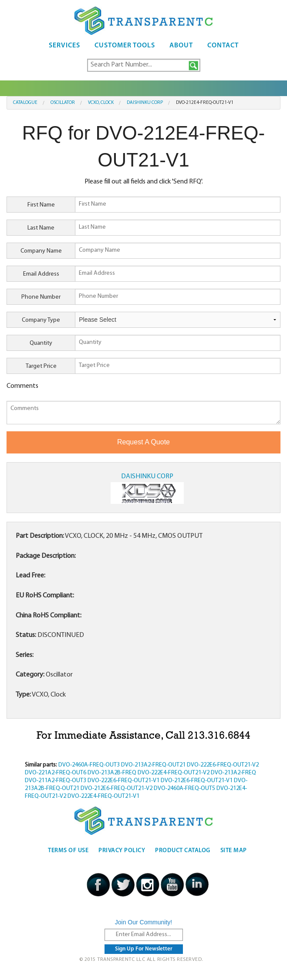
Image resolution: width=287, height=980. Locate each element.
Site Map (234, 851)
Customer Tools (125, 46)
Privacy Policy (122, 851)
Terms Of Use (68, 851)
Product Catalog (183, 851)
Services (64, 46)
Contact (223, 46)
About (181, 46)
